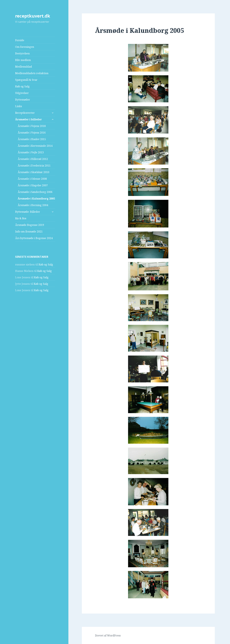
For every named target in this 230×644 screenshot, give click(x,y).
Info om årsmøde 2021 (29, 232)
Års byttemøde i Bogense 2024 (34, 238)
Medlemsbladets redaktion (32, 73)
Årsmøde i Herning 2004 (33, 205)
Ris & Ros (21, 218)
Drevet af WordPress (108, 635)
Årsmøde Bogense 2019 (30, 225)
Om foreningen (25, 47)
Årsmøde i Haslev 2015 (32, 139)
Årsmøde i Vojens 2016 (32, 133)
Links (19, 106)
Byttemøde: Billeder (28, 212)
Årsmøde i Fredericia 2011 (34, 166)
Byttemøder (23, 100)
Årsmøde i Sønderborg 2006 (35, 192)
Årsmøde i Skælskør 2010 (33, 172)
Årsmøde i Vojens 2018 (32, 126)
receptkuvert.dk (33, 16)
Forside (20, 40)
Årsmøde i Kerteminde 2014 (35, 146)
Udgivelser (22, 93)
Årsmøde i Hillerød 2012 (33, 159)
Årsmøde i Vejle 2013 (31, 152)
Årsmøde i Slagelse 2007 (33, 185)
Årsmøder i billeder (28, 119)
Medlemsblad (24, 67)
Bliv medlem (23, 60)
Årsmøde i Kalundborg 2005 (36, 199)
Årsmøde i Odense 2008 (32, 179)
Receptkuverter (25, 113)
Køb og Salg (22, 86)
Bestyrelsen (22, 53)
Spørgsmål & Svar (26, 80)
